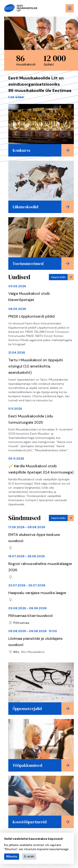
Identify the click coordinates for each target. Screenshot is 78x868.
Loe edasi (16, 97)
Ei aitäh (29, 856)
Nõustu (12, 856)
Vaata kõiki (58, 277)
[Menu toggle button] (70, 8)
